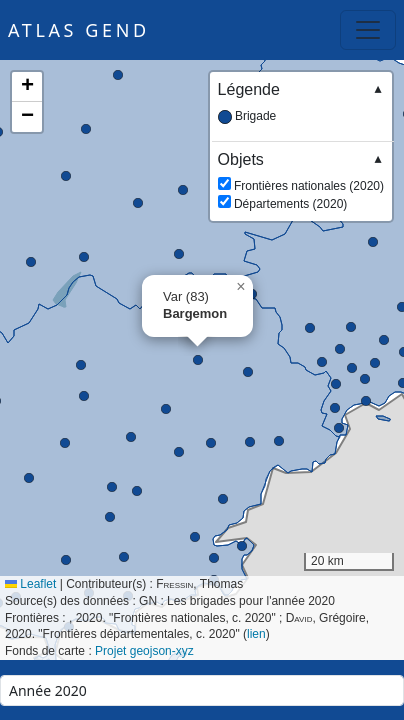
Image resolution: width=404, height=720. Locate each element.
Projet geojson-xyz (144, 651)
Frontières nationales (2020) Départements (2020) (301, 180)
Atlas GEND (79, 30)
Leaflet (30, 584)
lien (256, 634)
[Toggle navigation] (368, 30)
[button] (138, 203)
